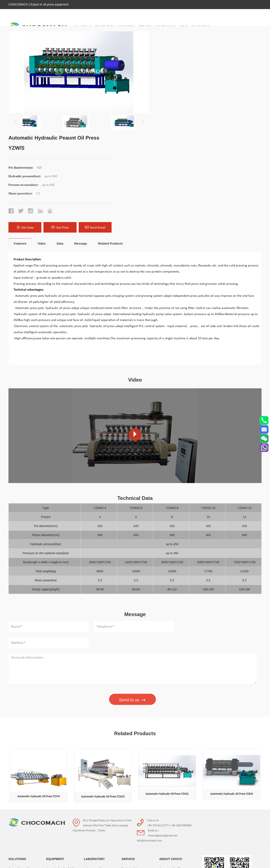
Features (20, 144)
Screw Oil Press (57, 758)
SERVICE (128, 733)
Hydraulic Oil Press (59, 750)
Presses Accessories (60, 834)
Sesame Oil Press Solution (26, 773)
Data (60, 144)
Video (42, 144)
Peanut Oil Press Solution (26, 765)
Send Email (245, 126)
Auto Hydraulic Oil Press (63, 743)
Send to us (132, 584)
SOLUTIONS (17, 733)
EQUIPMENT (55, 733)
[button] (142, 121)
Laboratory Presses (97, 743)
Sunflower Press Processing (65, 826)
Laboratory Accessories (100, 750)
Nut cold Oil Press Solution (26, 758)
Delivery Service (133, 750)
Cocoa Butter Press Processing (59, 769)
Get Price (210, 126)
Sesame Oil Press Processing (58, 815)
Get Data (175, 126)
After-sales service (134, 758)
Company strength (172, 750)
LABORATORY (94, 733)
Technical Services (134, 743)
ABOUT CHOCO (171, 733)
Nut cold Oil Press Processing (58, 784)
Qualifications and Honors (177, 758)
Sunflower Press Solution (25, 781)
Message (81, 144)
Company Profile (171, 743)
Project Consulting (134, 765)
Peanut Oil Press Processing (57, 800)
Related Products (110, 144)
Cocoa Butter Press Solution (21, 747)
